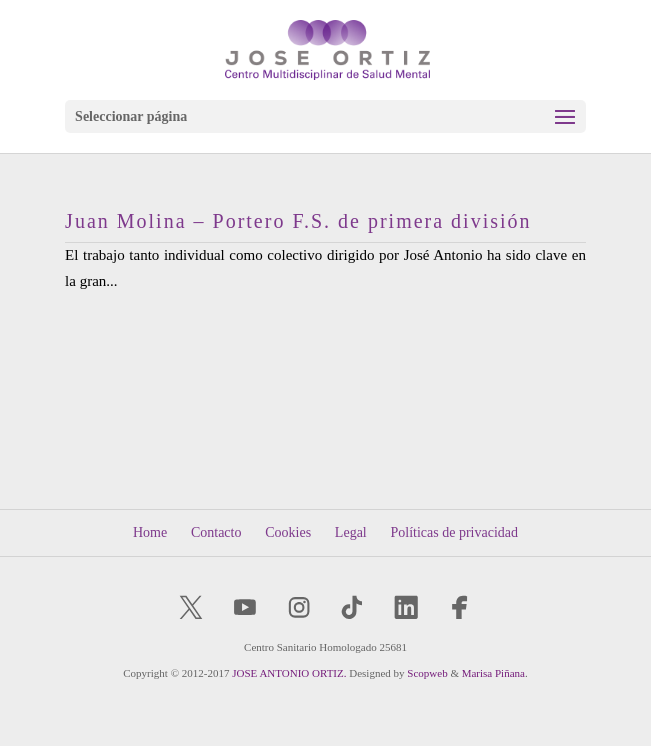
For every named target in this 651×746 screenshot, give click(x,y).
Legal (351, 532)
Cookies (288, 532)
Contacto (216, 532)
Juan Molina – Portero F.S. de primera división (298, 221)
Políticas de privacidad (454, 532)
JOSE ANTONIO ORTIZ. (289, 673)
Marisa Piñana (493, 673)
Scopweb (427, 673)
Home (150, 532)
